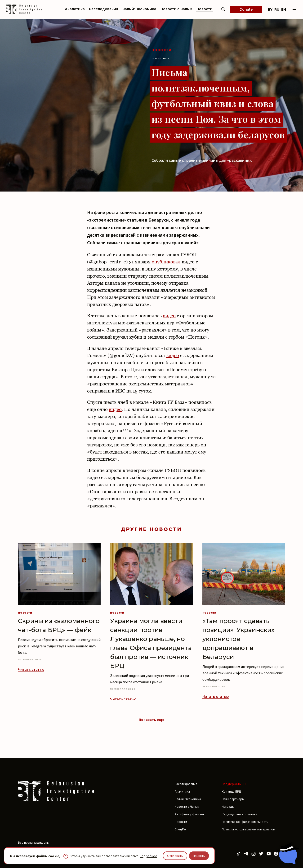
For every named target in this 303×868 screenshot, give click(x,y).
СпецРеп (181, 829)
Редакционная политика (240, 814)
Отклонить (175, 856)
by (270, 9)
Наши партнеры (233, 799)
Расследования (104, 9)
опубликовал (166, 262)
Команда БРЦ (232, 791)
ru (277, 9)
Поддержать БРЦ (235, 784)
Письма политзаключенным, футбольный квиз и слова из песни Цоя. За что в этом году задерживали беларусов (218, 103)
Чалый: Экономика (139, 9)
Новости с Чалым (176, 9)
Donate (246, 9)
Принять (199, 856)
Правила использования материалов (248, 829)
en (284, 9)
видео (169, 316)
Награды (228, 807)
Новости (204, 9)
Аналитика (75, 9)
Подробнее (148, 856)
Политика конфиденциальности (245, 822)
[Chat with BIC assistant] (288, 853)
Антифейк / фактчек (190, 814)
